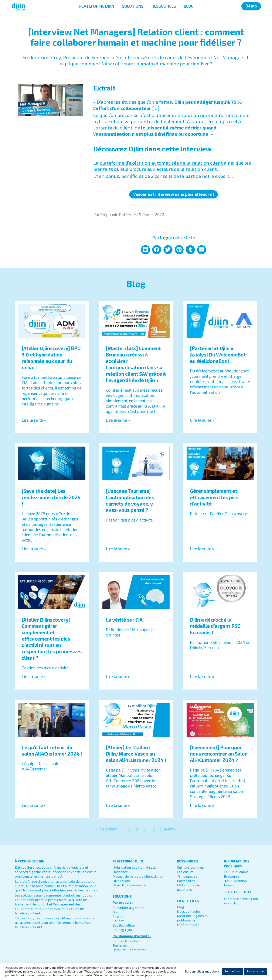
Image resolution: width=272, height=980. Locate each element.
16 (153, 829)
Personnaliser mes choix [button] (202, 971)
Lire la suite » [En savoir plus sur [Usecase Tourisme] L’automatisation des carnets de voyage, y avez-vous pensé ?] (118, 549)
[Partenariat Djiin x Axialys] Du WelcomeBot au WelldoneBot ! (218, 355)
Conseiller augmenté (129, 907)
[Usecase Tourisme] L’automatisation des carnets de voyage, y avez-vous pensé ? (130, 500)
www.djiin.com (235, 903)
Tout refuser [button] (233, 971)
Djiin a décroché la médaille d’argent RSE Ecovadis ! (215, 626)
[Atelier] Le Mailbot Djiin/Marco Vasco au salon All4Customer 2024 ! (136, 754)
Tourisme (120, 945)
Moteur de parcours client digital (138, 876)
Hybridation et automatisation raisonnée (136, 869)
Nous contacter (189, 911)
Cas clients (185, 872)
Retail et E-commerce (130, 950)
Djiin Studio (121, 881)
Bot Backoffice (124, 925)
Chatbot (119, 916)
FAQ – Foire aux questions (189, 887)
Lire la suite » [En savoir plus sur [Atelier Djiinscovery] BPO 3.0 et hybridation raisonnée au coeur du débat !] (34, 420)
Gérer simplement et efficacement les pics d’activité (214, 497)
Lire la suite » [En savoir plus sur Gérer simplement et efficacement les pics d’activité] (202, 549)
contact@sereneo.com (241, 899)
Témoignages (187, 876)
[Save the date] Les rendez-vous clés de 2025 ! (51, 497)
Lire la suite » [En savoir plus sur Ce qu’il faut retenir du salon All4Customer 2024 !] (34, 805)
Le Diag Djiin (122, 930)
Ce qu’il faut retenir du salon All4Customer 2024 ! (52, 750)
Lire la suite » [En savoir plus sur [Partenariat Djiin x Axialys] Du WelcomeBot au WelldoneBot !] (202, 420)
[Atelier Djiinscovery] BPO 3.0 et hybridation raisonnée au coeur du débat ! (51, 358)
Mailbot (119, 912)
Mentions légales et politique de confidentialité (192, 920)
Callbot (118, 921)
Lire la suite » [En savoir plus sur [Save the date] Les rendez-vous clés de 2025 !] (34, 549)
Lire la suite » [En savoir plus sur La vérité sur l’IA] (118, 676)
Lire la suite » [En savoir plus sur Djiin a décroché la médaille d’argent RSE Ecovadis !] (202, 676)
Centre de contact (126, 941)
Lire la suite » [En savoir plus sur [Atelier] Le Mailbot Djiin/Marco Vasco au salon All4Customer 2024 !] (118, 805)
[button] (145, 250)
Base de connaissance (129, 885)
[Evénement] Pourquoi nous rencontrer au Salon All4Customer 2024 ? (219, 754)
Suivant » (168, 829)
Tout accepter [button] (255, 971)
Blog (181, 907)
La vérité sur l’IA (124, 620)
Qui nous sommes (190, 867)
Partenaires (186, 881)
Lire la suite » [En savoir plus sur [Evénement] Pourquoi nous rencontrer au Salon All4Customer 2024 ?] (202, 805)
